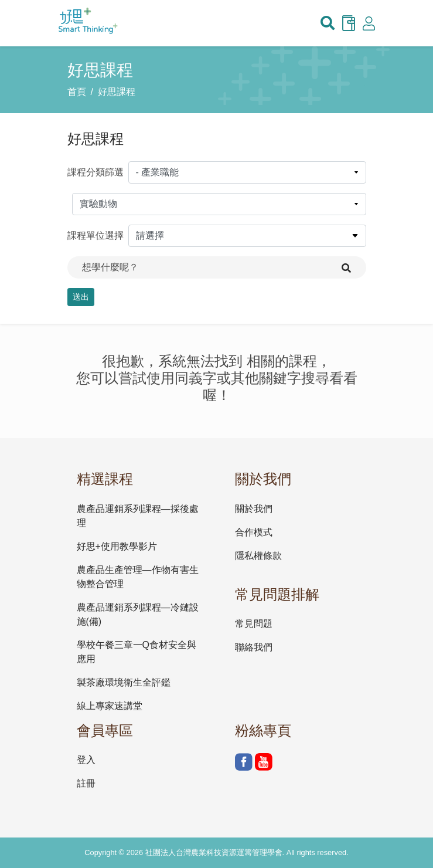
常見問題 (254, 624)
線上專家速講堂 (110, 706)
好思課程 (117, 92)
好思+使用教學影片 (117, 546)
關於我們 (254, 509)
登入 (86, 760)
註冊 (86, 783)
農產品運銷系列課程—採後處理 (138, 516)
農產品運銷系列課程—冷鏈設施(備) (138, 614)
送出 (81, 297)
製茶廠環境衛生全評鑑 (124, 682)
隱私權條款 (258, 556)
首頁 (77, 92)
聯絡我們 (254, 647)
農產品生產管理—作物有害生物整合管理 (138, 577)
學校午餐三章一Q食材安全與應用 (137, 652)
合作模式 (254, 532)
